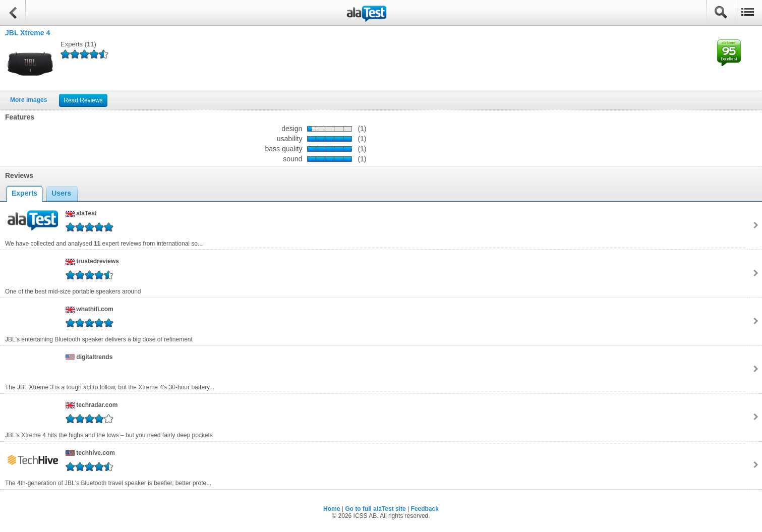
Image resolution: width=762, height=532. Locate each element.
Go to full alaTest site (375, 509)
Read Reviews (83, 100)
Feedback (425, 509)
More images (28, 100)
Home (332, 509)
